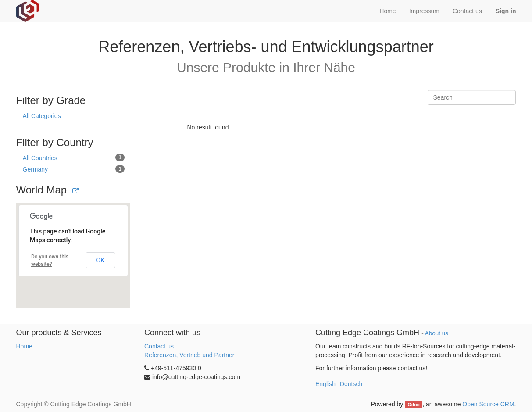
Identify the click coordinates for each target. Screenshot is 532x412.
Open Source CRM (488, 404)
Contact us (159, 346)
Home (24, 346)
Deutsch (351, 384)
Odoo (414, 405)
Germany (74, 169)
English (325, 384)
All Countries (74, 158)
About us (437, 333)
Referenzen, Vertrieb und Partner (189, 355)
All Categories (42, 116)
